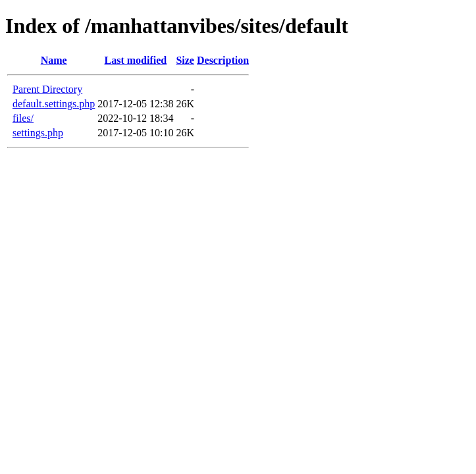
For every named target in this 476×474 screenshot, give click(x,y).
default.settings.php (54, 104)
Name (54, 60)
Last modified (136, 60)
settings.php (38, 133)
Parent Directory (47, 89)
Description (223, 60)
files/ (23, 118)
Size (185, 60)
